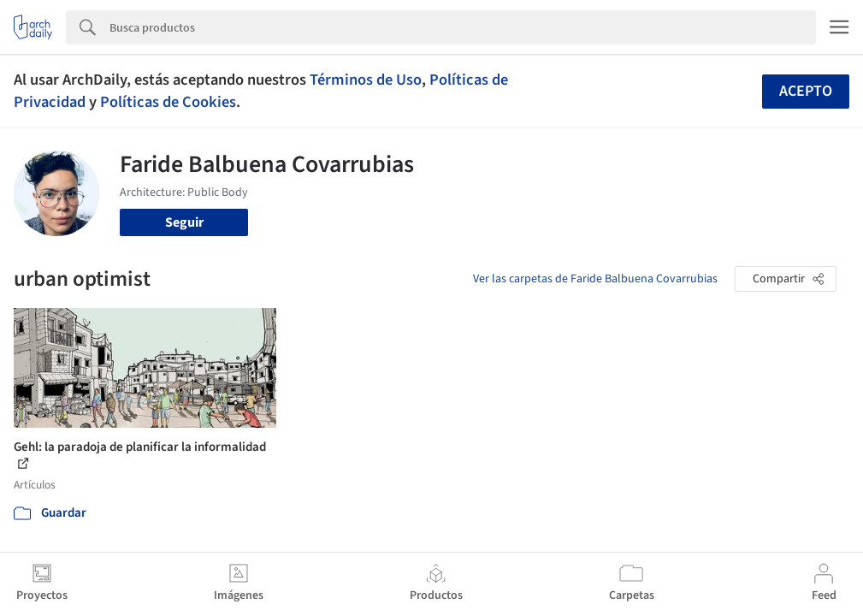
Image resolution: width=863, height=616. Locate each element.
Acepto (806, 91)
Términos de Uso (366, 80)
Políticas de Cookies (168, 102)
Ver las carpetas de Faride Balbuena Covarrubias (595, 279)
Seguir (184, 222)
